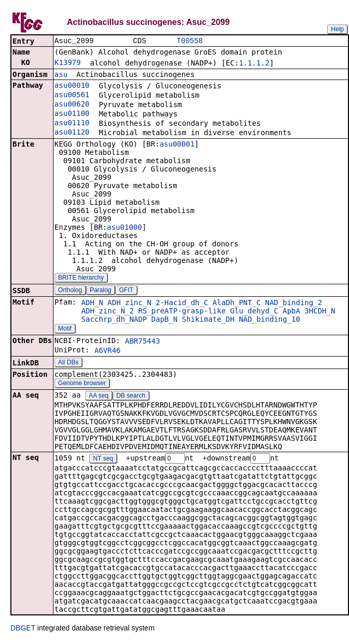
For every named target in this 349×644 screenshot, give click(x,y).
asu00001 (177, 145)
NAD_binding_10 (270, 320)
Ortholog (70, 291)
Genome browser (82, 384)
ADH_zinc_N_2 (107, 312)
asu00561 (72, 96)
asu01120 (72, 133)
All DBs (68, 363)
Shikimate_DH (208, 320)
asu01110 (72, 124)
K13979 (68, 63)
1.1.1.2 (254, 64)
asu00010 (72, 86)
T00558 (190, 41)
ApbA (291, 312)
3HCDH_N (320, 312)
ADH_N (92, 304)
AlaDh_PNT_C (237, 304)
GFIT (126, 291)
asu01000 (124, 228)
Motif (65, 330)
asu (61, 75)
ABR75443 (143, 342)
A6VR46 (108, 351)
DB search (131, 397)
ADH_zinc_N (129, 304)
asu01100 (72, 114)
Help (337, 29)
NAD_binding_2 (294, 304)
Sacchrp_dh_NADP (114, 320)
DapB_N (164, 320)
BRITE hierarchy (81, 279)
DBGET (23, 629)
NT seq (103, 460)
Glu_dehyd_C (254, 312)
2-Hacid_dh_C (182, 304)
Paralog (100, 291)
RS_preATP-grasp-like (182, 312)
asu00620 (72, 105)
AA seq (99, 397)
